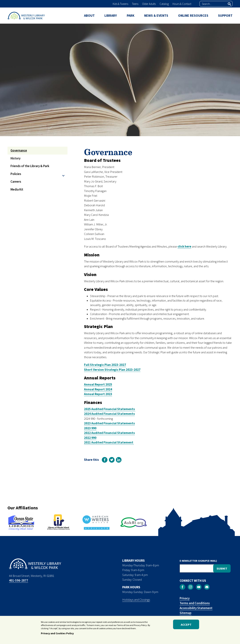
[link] (105, 460)
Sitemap (186, 613)
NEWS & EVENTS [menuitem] (156, 15)
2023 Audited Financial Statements (109, 423)
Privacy (185, 598)
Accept (186, 626)
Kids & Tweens (120, 4)
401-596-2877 (19, 580)
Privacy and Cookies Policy (57, 635)
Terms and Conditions (195, 603)
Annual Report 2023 (98, 394)
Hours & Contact (182, 4)
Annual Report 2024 (98, 389)
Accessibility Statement (196, 608)
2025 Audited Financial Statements (110, 409)
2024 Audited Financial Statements (109, 414)
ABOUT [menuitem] (89, 15)
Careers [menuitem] (16, 182)
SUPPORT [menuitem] (225, 15)
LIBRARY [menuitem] (111, 15)
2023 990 (90, 428)
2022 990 (90, 438)
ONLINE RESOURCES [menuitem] (193, 15)
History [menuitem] (15, 158)
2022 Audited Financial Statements (109, 433)
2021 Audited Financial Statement (109, 442)
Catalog (164, 4)
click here (184, 246)
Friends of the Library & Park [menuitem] (30, 166)
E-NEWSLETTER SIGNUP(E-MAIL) (198, 561)
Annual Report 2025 (98, 384)
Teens (135, 4)
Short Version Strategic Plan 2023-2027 (112, 370)
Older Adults (149, 4)
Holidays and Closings (136, 600)
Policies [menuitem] (16, 174)
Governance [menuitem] (19, 150)
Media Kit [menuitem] (17, 189)
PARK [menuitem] (131, 15)
